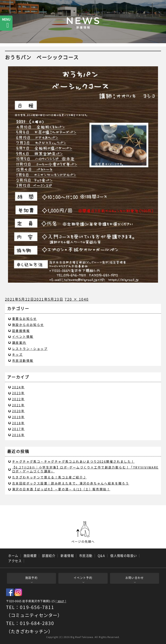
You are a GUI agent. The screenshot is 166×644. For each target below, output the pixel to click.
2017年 (18, 429)
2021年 (18, 405)
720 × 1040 (77, 299)
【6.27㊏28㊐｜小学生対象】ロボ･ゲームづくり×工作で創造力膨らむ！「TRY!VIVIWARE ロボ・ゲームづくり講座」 (85, 469)
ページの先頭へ (83, 532)
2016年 (18, 435)
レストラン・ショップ (30, 349)
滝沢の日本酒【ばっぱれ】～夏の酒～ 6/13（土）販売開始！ (61, 489)
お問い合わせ (135, 578)
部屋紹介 (49, 556)
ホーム (13, 556)
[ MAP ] (61, 601)
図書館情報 (21, 331)
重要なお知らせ (25, 319)
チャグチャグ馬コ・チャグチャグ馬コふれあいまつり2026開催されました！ (73, 461)
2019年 (18, 417)
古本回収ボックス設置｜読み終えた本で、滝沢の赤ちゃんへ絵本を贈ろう (71, 483)
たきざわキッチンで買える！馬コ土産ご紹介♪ (49, 477)
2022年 (18, 399)
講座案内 (19, 343)
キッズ (17, 354)
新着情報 (67, 556)
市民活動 (86, 556)
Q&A (101, 556)
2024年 (18, 387)
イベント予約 (83, 578)
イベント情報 (23, 336)
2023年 (18, 393)
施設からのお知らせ (28, 325)
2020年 (18, 411)
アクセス (15, 561)
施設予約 (31, 578)
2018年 (18, 423)
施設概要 (30, 556)
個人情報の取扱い (124, 556)
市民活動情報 (23, 360)
